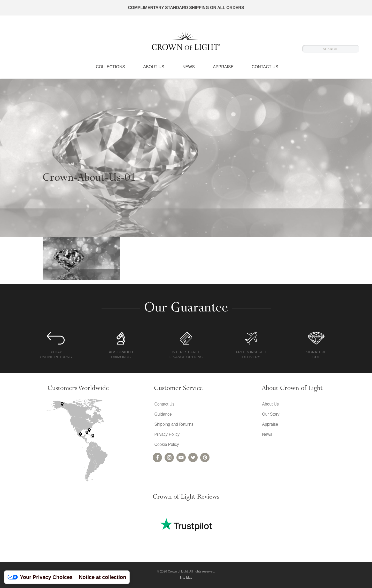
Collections (110, 68)
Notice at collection (102, 577)
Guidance (163, 414)
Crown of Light (186, 41)
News (189, 68)
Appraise (223, 68)
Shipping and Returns (174, 425)
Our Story (270, 414)
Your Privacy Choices (40, 577)
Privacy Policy (167, 435)
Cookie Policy (166, 445)
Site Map (186, 578)
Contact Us (265, 68)
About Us (154, 68)
